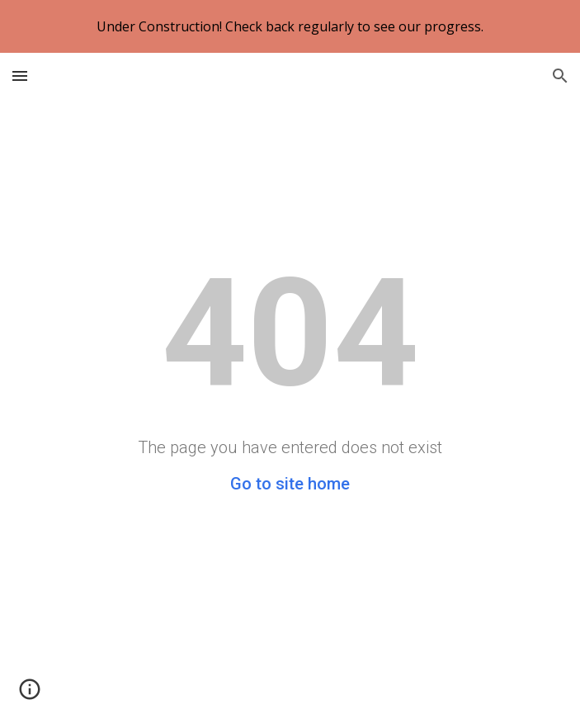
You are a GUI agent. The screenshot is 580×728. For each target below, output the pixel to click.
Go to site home (290, 484)
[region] (290, 26)
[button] (20, 76)
